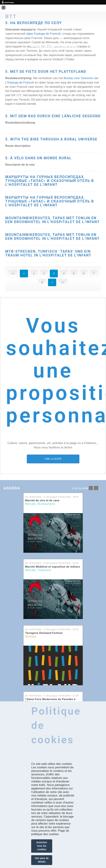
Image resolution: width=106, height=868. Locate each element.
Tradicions (44, 570)
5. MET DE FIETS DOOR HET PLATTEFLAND (46, 72)
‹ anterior (91, 488)
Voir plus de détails (42, 860)
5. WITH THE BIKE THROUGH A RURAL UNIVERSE (51, 139)
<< (13, 273)
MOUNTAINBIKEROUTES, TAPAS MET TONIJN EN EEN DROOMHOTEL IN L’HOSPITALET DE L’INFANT (52, 220)
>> (63, 282)
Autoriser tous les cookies (42, 846)
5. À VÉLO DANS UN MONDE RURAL (38, 158)
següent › (96, 488)
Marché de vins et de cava (42, 501)
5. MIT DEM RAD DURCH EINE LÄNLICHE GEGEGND (53, 116)
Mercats (30, 504)
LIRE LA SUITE (53, 459)
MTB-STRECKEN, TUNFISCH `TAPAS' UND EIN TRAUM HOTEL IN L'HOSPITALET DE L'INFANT (48, 253)
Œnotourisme (46, 504)
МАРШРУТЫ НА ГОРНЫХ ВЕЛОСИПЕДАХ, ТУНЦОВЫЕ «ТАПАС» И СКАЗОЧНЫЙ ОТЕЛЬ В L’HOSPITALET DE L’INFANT (50, 181)
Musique (31, 636)
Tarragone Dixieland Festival (44, 633)
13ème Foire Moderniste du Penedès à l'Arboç (50, 701)
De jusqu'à (52, 497)
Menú (5, 5)
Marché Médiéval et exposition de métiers (53, 567)
